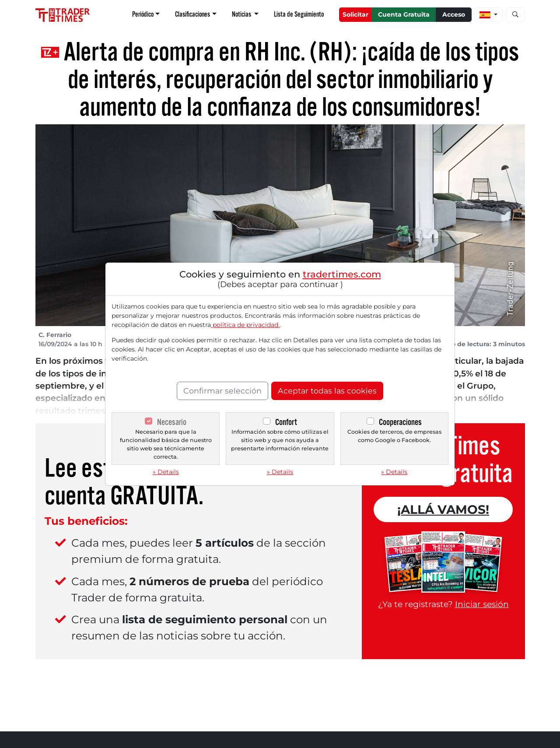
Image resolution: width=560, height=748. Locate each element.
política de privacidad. (245, 325)
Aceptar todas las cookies (327, 391)
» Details (166, 472)
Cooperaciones (400, 422)
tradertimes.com (342, 274)
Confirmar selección (222, 391)
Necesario (172, 422)
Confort (286, 422)
